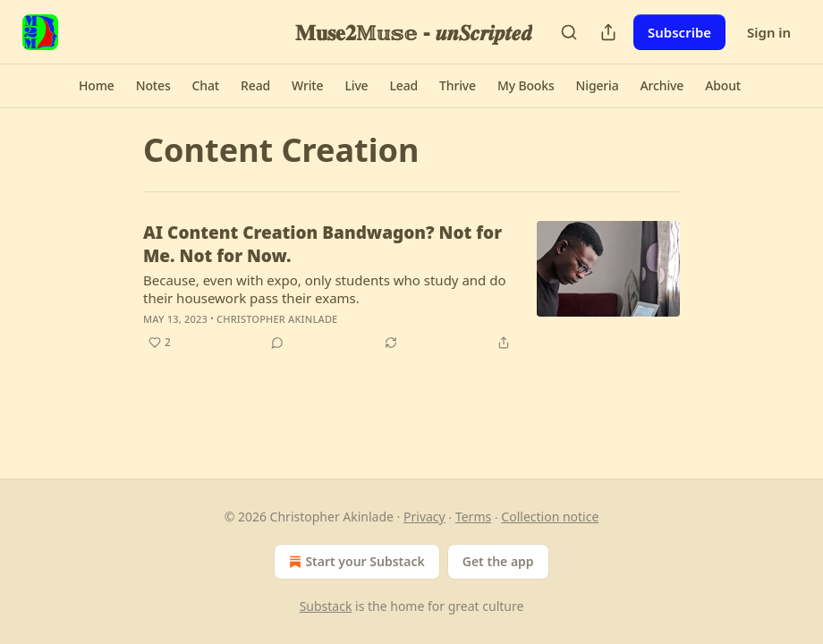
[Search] (569, 32)
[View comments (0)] (277, 343)
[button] (97, 86)
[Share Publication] (608, 32)
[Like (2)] (160, 343)
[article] (411, 287)
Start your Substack (355, 562)
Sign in (769, 32)
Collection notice (550, 517)
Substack (326, 606)
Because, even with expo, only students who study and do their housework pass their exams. (325, 289)
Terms (473, 517)
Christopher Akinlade (277, 319)
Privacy (424, 517)
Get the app (498, 561)
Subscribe (679, 32)
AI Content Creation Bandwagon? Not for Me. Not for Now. (322, 244)
